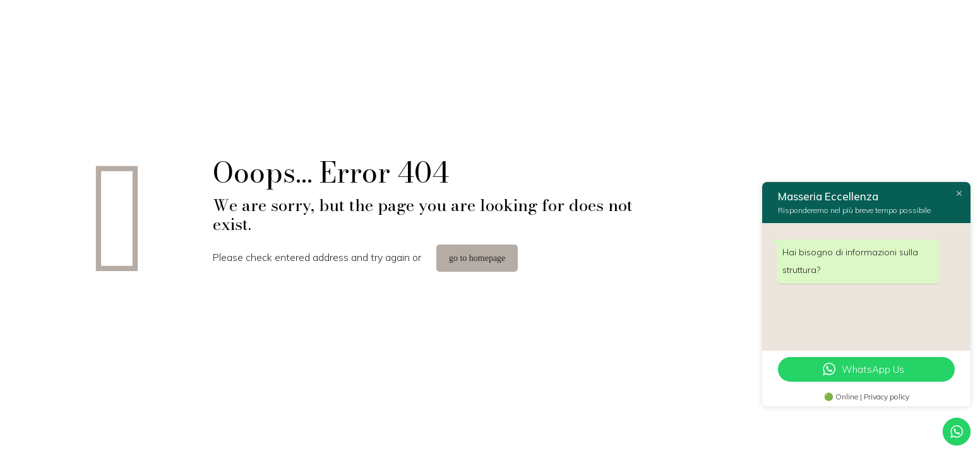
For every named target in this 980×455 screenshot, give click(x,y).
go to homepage (477, 258)
